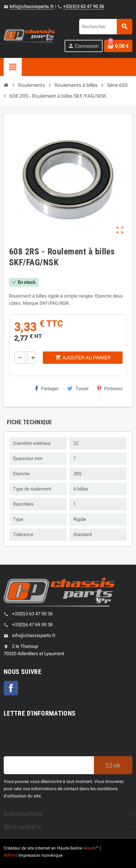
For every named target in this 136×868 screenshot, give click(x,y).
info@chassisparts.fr (32, 6)
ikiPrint (11, 855)
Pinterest (110, 388)
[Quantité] (26, 358)
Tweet (78, 388)
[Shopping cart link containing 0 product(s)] (118, 46)
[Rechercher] (106, 27)
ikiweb (90, 848)
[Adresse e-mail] (49, 765)
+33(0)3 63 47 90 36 (84, 6)
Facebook (11, 688)
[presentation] (59, 738)
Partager (47, 388)
